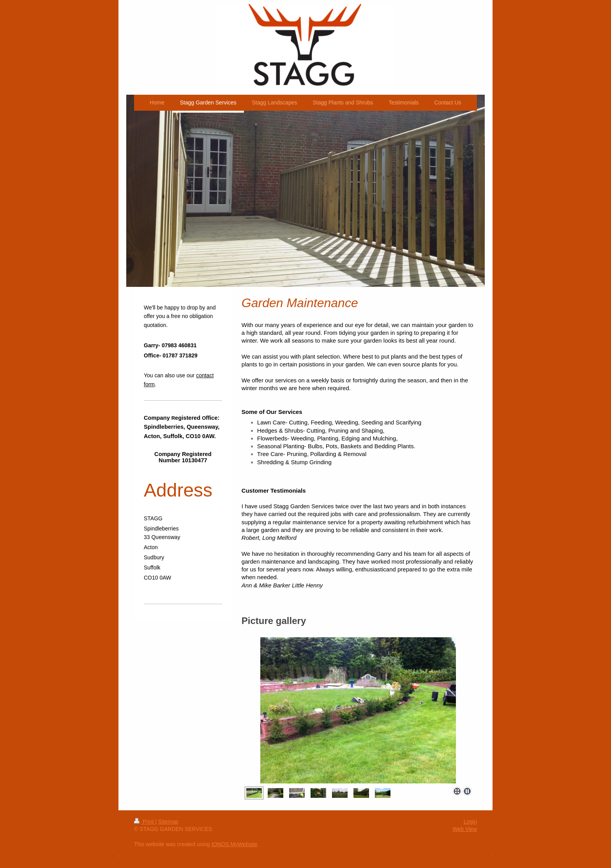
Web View (465, 829)
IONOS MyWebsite (234, 844)
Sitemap (168, 822)
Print (145, 822)
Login (470, 822)
